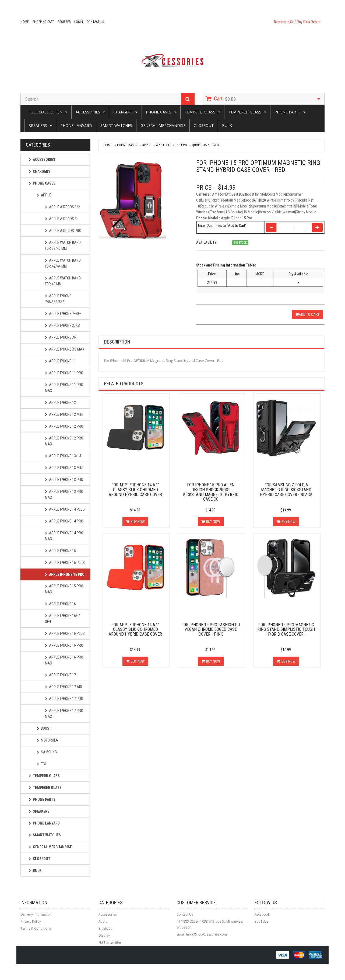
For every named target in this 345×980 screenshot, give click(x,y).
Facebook (262, 914)
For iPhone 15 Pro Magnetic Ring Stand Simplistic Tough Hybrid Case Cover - (286, 629)
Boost (44, 728)
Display (104, 935)
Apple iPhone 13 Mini (64, 468)
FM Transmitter (110, 942)
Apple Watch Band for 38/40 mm (63, 245)
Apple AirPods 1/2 (62, 207)
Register (64, 22)
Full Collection (45, 112)
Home (25, 22)
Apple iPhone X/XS (62, 325)
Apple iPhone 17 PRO (64, 699)
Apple (147, 145)
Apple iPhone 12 (60, 403)
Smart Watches (116, 125)
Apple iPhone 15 (60, 551)
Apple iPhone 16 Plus (65, 633)
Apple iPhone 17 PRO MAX (64, 714)
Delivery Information (36, 914)
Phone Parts (288, 112)
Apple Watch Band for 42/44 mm (63, 263)
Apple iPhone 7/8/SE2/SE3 (58, 299)
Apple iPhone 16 (60, 604)
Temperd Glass (200, 112)
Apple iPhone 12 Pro (64, 426)
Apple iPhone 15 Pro (171, 145)
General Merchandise (163, 125)
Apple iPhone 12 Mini (64, 414)
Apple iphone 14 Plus (65, 509)
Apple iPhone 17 (60, 675)
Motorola (47, 740)
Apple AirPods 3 (61, 219)
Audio (103, 921)
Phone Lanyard (76, 125)
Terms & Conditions (36, 928)
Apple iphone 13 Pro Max (64, 494)
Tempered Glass (245, 112)
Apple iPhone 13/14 (63, 456)
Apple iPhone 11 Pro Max (64, 388)
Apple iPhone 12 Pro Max (64, 441)
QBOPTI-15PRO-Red (205, 145)
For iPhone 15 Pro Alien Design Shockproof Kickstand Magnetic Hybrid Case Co (211, 492)
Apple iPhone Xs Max (65, 349)
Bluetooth (106, 928)
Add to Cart (307, 314)
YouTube (261, 921)
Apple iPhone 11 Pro (64, 373)
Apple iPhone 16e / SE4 (62, 619)
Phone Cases (159, 112)
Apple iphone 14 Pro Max (64, 536)
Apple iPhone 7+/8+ (63, 314)
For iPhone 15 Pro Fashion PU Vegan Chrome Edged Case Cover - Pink (211, 629)
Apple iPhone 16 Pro (64, 645)
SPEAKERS (38, 125)
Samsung (47, 752)
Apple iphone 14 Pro (64, 521)
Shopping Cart (43, 22)
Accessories (88, 112)
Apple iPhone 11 (60, 361)
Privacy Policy (31, 921)
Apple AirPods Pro (63, 231)
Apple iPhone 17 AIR (64, 687)
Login (79, 22)
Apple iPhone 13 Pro (64, 480)
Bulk (227, 125)
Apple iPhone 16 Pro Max (64, 660)
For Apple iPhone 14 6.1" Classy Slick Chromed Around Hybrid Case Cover (135, 490)
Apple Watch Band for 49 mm (63, 281)
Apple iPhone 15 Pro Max (64, 589)
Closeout (204, 125)
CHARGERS (123, 112)
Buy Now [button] (138, 522)
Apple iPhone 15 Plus (65, 563)
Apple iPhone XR (61, 337)
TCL (42, 764)
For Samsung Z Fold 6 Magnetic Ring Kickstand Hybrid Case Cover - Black (286, 490)
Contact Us (95, 22)
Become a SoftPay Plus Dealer (297, 22)
